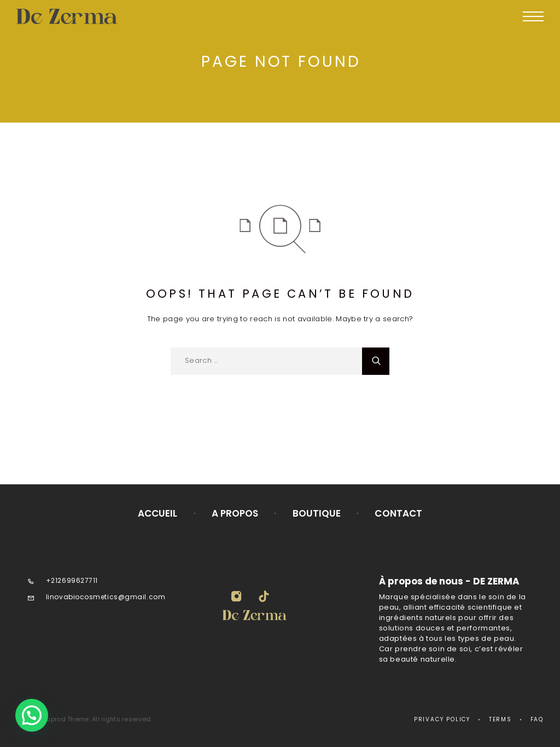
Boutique (317, 513)
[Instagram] (236, 598)
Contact (398, 513)
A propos (235, 513)
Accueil (158, 513)
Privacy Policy (442, 719)
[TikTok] (264, 598)
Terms (500, 719)
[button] (32, 715)
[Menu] (533, 16)
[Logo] (86, 16)
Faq (537, 719)
